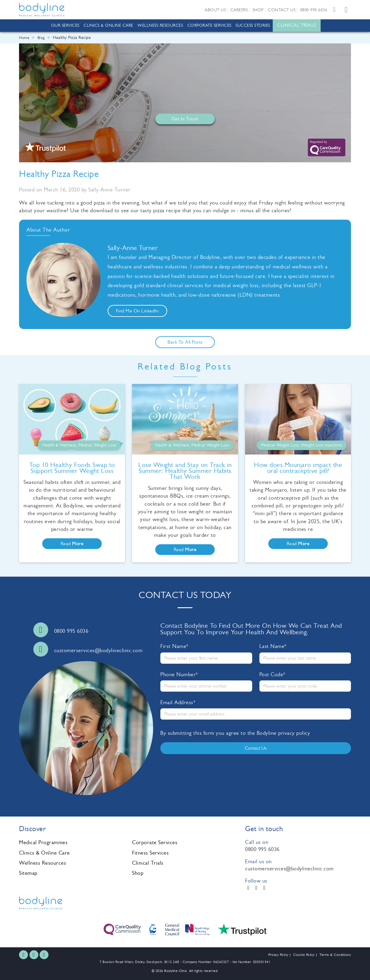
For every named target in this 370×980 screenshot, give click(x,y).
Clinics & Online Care (108, 25)
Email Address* (178, 702)
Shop (258, 10)
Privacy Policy (278, 955)
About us (215, 10)
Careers (239, 10)
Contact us (282, 10)
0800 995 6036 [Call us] (71, 631)
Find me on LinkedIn (137, 311)
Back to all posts (185, 342)
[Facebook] (249, 888)
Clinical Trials (297, 25)
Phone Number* (179, 674)
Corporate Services (209, 25)
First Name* (174, 646)
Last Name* (273, 646)
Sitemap (28, 873)
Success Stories (253, 25)
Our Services (65, 25)
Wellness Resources (160, 25)
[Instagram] (257, 888)
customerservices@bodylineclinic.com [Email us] (98, 650)
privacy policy (294, 733)
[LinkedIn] (265, 888)
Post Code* (272, 674)
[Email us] (334, 10)
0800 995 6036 (314, 10)
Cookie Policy (304, 955)
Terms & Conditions (335, 955)
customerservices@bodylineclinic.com (289, 869)
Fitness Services (150, 853)
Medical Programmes (43, 842)
